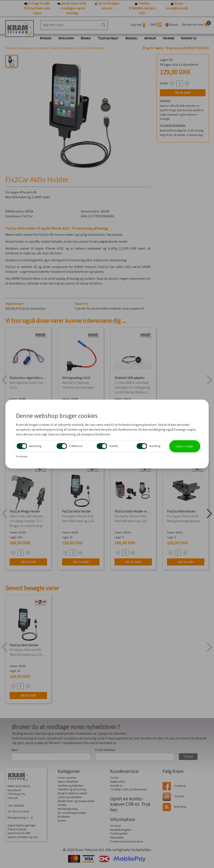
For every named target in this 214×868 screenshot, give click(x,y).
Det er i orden (185, 446)
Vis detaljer (22, 456)
